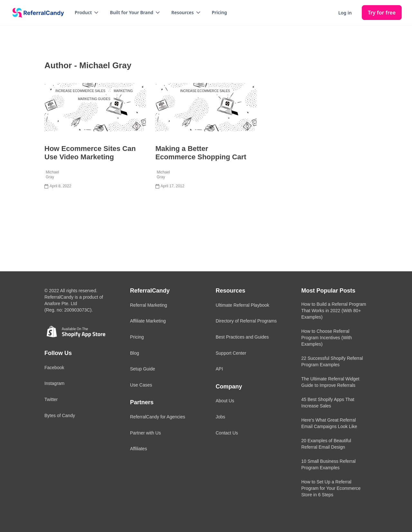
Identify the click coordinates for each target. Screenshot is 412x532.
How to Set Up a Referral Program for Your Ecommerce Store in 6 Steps (331, 488)
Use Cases (141, 385)
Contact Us (227, 433)
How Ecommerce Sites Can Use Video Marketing (90, 153)
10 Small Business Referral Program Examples (328, 464)
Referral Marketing (149, 305)
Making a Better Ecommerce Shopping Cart (201, 153)
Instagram (54, 383)
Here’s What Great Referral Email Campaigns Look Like (329, 423)
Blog (135, 353)
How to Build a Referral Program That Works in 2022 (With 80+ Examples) (334, 311)
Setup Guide (143, 369)
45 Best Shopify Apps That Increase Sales (328, 403)
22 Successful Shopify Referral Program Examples (332, 361)
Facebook (54, 368)
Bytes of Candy (60, 415)
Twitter (51, 399)
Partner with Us (145, 433)
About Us (225, 401)
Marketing (123, 91)
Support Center (231, 353)
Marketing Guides (94, 99)
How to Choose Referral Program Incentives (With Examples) (327, 338)
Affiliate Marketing (148, 321)
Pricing (219, 12)
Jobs (220, 417)
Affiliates (139, 449)
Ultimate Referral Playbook (243, 305)
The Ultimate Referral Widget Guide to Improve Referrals (330, 382)
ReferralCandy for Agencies (158, 417)
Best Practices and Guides (242, 337)
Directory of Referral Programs (246, 321)
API (219, 369)
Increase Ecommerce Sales (80, 91)
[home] (36, 13)
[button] (87, 13)
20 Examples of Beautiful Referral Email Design (326, 444)
